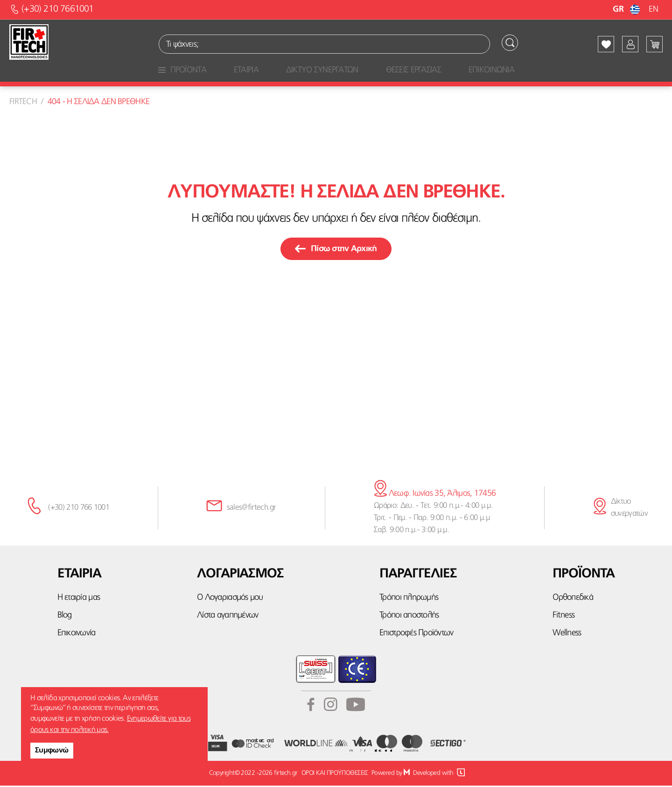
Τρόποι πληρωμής (409, 599)
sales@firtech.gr (252, 509)
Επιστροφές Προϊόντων (416, 635)
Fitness (563, 617)
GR (627, 9)
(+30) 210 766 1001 (79, 509)
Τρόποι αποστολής (409, 617)
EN (653, 9)
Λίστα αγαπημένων (227, 617)
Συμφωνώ (52, 751)
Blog (65, 617)
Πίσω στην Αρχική (336, 250)
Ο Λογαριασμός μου (230, 599)
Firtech (23, 103)
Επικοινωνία (77, 635)
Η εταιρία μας (79, 599)
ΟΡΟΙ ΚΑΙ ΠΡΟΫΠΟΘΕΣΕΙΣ (334, 774)
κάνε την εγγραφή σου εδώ (336, 433)
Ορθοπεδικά (573, 599)
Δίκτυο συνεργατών (629, 509)
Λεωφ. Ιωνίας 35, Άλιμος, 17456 (435, 495)
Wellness (567, 635)
